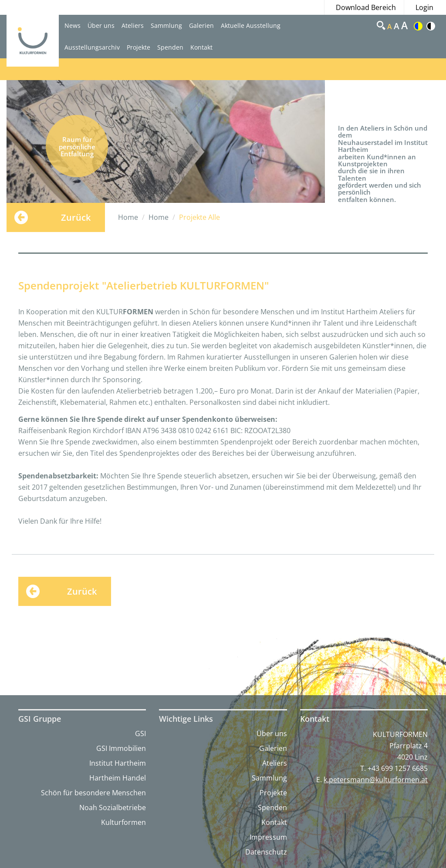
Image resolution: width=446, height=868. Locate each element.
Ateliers (133, 25)
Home (128, 217)
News (73, 25)
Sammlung (166, 25)
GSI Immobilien (121, 748)
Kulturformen (123, 822)
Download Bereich (366, 7)
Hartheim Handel (118, 778)
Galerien (201, 25)
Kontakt (201, 47)
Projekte (139, 47)
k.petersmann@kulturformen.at (376, 780)
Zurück (76, 217)
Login (424, 7)
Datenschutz (266, 852)
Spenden (170, 47)
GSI (140, 733)
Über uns (101, 25)
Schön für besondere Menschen (93, 793)
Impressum (268, 837)
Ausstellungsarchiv (92, 47)
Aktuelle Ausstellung (251, 25)
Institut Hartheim (118, 763)
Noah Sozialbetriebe (113, 807)
